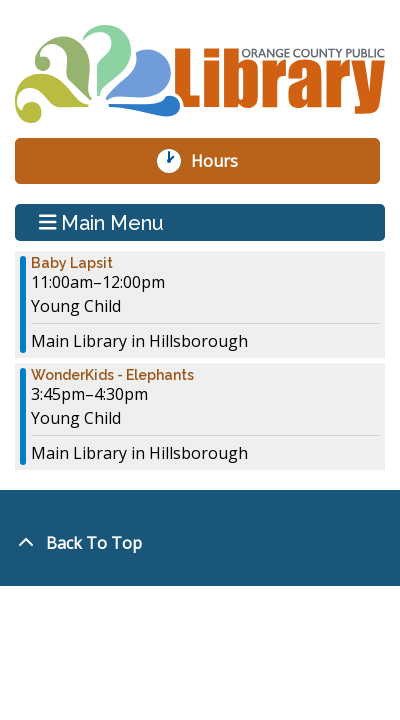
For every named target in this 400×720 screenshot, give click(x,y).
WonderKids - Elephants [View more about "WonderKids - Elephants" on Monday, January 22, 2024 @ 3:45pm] (112, 375)
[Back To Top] (200, 543)
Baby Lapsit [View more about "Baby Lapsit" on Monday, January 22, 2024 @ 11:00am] (72, 263)
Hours (225, 161)
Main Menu (102, 222)
